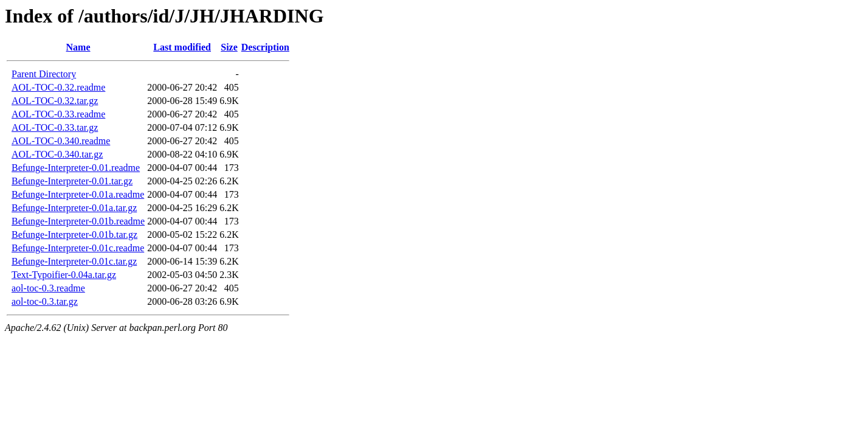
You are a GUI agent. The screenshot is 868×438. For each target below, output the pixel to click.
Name (78, 47)
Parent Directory (44, 74)
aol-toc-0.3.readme (48, 288)
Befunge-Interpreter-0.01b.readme (78, 221)
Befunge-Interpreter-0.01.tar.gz (72, 181)
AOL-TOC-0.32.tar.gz (55, 101)
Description (265, 47)
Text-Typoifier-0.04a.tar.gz (64, 275)
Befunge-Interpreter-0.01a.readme (78, 194)
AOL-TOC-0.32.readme (58, 87)
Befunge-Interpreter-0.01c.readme (78, 248)
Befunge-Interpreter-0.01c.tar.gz (74, 261)
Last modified (182, 47)
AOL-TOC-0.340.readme (61, 141)
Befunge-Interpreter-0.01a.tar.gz (74, 208)
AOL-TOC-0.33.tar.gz (55, 127)
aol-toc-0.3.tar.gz (45, 301)
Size (229, 47)
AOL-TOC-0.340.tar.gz (57, 154)
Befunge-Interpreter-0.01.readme (76, 168)
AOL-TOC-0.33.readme (58, 114)
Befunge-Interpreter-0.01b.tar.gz (74, 235)
